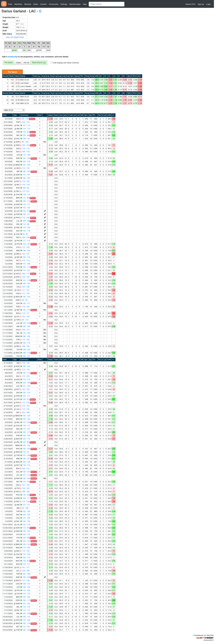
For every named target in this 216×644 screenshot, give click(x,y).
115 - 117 (25, 313)
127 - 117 (25, 505)
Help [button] (85, 4)
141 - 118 (25, 280)
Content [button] (43, 4)
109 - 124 (25, 145)
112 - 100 (25, 422)
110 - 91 (25, 482)
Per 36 (26, 63)
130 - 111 (25, 214)
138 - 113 (25, 201)
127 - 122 (25, 386)
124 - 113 (25, 534)
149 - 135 (25, 531)
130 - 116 (25, 343)
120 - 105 (25, 323)
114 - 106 (25, 590)
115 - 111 (25, 564)
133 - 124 (25, 416)
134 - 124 (25, 462)
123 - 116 (25, 439)
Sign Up (201, 4)
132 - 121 (25, 356)
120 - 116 (25, 257)
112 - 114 (25, 370)
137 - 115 (25, 475)
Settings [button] (64, 4)
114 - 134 (25, 501)
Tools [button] (10, 4)
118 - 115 (25, 465)
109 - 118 (25, 152)
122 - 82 (25, 442)
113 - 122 (25, 551)
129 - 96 (25, 135)
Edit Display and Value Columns (66, 63)
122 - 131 (25, 254)
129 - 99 (25, 221)
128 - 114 (25, 584)
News (36, 4)
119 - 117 (25, 204)
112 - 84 (25, 198)
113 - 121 (25, 191)
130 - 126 (25, 297)
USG (97, 76)
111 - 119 (25, 293)
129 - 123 (25, 445)
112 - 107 (25, 429)
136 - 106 (25, 630)
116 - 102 (25, 554)
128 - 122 (25, 349)
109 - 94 (25, 188)
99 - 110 (24, 320)
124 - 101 (25, 541)
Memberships (75, 4)
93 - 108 (24, 508)
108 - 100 (25, 336)
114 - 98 (25, 224)
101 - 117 (25, 567)
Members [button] (18, 4)
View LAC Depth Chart (15, 37)
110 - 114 (25, 260)
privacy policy (208, 640)
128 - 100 (25, 577)
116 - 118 (25, 185)
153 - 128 (25, 158)
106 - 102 (25, 178)
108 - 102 (25, 366)
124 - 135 (25, 571)
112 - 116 (25, 168)
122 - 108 (25, 574)
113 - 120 (25, 376)
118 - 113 (25, 194)
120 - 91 (25, 399)
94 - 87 (24, 234)
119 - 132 (25, 409)
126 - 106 (25, 478)
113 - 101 (25, 270)
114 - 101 (25, 175)
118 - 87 (25, 561)
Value (17, 76)
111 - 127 (25, 290)
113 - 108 (25, 264)
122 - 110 (25, 525)
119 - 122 (25, 181)
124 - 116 (25, 393)
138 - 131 (25, 139)
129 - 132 (25, 488)
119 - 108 (25, 155)
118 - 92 (25, 495)
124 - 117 (25, 498)
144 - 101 (25, 472)
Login (208, 4)
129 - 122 (25, 515)
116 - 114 (25, 607)
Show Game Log (39, 63)
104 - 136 (25, 237)
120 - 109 (25, 326)
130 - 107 (25, 171)
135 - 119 (25, 310)
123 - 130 (25, 317)
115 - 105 (25, 518)
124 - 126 (25, 277)
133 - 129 (25, 435)
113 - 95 (25, 528)
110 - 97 (25, 452)
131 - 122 (25, 604)
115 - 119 (25, 148)
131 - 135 (25, 485)
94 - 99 (24, 300)
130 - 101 (25, 544)
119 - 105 (25, 227)
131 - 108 (25, 455)
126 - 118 (25, 162)
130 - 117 (25, 303)
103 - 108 (25, 412)
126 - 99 (25, 538)
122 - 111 (25, 396)
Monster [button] (28, 4)
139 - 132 (25, 284)
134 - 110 (25, 617)
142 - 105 (25, 449)
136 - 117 (25, 600)
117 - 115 (25, 241)
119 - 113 (25, 594)
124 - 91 (25, 211)
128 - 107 (25, 459)
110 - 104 (25, 620)
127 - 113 (25, 125)
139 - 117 (25, 432)
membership (12, 57)
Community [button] (54, 4)
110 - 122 (25, 307)
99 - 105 (24, 142)
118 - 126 (25, 363)
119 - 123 (25, 406)
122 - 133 (25, 389)
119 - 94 (25, 132)
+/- (113, 115)
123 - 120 (25, 165)
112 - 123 (25, 247)
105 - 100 (25, 597)
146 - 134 (25, 251)
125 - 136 (25, 287)
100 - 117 (25, 274)
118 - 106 (25, 333)
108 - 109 (25, 492)
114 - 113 (25, 129)
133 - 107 (25, 244)
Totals (18, 63)
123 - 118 (25, 231)
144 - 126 (25, 587)
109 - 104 (25, 419)
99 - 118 (24, 119)
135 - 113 (25, 373)
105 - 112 (25, 468)
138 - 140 (25, 346)
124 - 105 (25, 383)
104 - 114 (25, 122)
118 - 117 (25, 426)
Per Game (9, 63)
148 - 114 (25, 353)
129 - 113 (25, 267)
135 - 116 (25, 623)
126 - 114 (25, 558)
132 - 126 (25, 208)
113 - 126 (25, 218)
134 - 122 (25, 521)
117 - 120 (25, 580)
